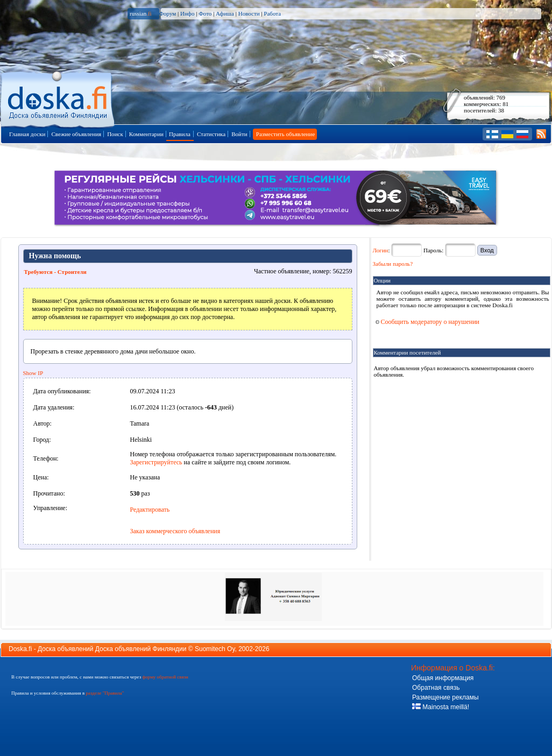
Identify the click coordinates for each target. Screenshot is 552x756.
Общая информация (443, 678)
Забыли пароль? (393, 264)
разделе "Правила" (105, 693)
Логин (381, 250)
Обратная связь (436, 688)
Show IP (33, 373)
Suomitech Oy (215, 649)
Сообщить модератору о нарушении (428, 322)
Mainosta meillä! (441, 707)
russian (141, 13)
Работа (272, 13)
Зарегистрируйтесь (156, 462)
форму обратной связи (165, 677)
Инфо (187, 13)
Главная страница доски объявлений (58, 98)
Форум (167, 13)
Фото (205, 13)
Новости (249, 13)
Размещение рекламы (445, 697)
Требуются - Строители (55, 272)
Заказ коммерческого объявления (175, 531)
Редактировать (150, 510)
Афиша (225, 13)
